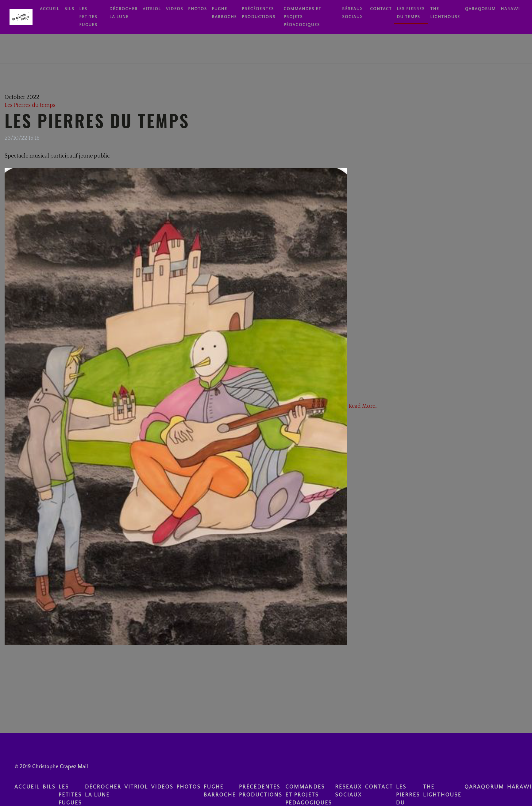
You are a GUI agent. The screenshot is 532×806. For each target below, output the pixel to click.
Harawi (510, 9)
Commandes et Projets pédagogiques (303, 17)
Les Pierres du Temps (97, 120)
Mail (83, 767)
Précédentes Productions (259, 13)
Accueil (50, 9)
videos (175, 9)
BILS (69, 9)
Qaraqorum (480, 9)
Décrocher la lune (124, 13)
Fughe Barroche (225, 13)
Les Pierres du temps (411, 13)
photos (197, 9)
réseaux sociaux (353, 13)
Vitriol (152, 9)
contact (381, 9)
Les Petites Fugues (88, 17)
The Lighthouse (445, 13)
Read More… (363, 406)
